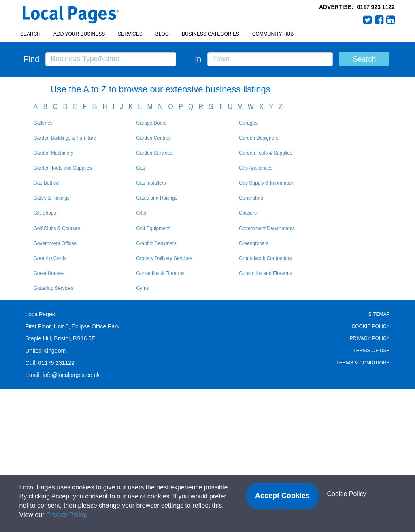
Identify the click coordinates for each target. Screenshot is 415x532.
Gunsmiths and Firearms (265, 273)
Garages (248, 123)
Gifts (141, 213)
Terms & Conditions (363, 363)
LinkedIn (391, 20)
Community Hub (273, 34)
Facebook (379, 20)
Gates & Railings (52, 198)
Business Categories (211, 34)
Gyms (142, 288)
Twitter (368, 20)
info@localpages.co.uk (71, 375)
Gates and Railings (156, 198)
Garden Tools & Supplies (266, 153)
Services (130, 34)
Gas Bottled (46, 183)
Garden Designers (259, 138)
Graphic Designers (156, 243)
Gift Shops (45, 213)
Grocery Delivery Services (164, 258)
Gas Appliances (256, 168)
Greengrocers (254, 243)
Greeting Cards (50, 258)
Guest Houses (49, 273)
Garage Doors (151, 123)
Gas (140, 168)
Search (30, 34)
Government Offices (55, 243)
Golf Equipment (153, 228)
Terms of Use (371, 351)
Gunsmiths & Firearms (160, 273)
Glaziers (248, 213)
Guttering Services (54, 288)
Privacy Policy (370, 338)
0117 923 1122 (376, 7)
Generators (251, 198)
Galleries (43, 123)
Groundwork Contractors (265, 258)
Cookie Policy (370, 326)
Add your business (79, 34)
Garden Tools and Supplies (63, 168)
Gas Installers (151, 183)
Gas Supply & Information (267, 183)
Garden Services (154, 153)
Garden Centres (153, 138)
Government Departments (267, 228)
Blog (162, 34)
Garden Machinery (54, 153)
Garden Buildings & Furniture (65, 138)
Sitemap (379, 314)
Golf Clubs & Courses (57, 228)
